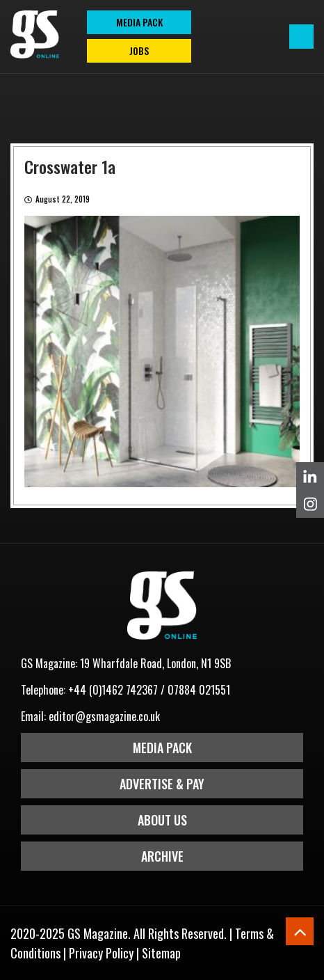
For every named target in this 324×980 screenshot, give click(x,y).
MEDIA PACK (139, 22)
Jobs (139, 50)
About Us (162, 820)
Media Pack (162, 748)
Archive (162, 856)
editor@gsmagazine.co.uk (104, 716)
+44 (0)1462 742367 (113, 690)
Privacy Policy (101, 953)
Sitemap (161, 953)
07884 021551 (199, 690)
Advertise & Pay (162, 784)
